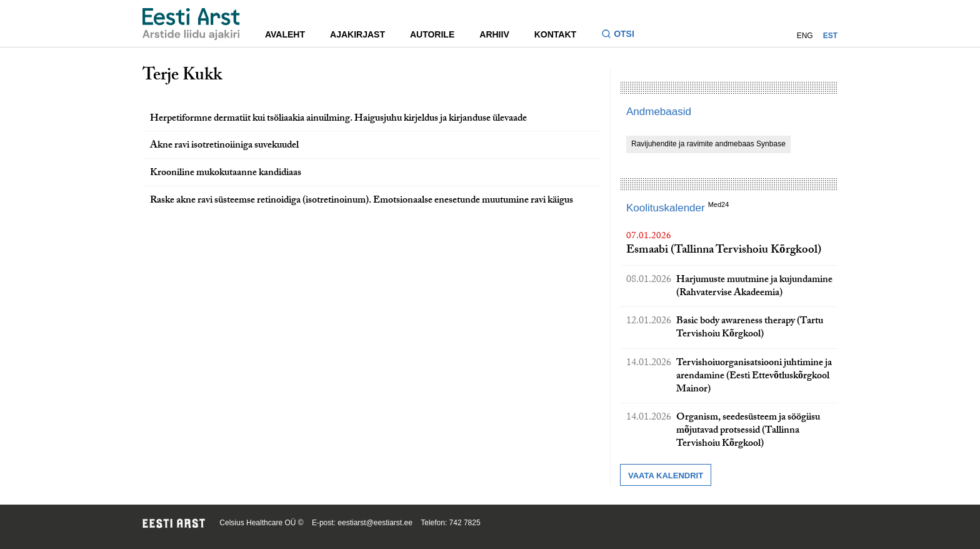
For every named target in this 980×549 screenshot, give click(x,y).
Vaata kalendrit (666, 476)
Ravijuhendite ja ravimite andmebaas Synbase (708, 144)
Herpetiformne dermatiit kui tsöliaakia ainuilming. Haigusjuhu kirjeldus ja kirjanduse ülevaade (338, 119)
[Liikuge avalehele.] (191, 24)
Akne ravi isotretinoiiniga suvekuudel (224, 146)
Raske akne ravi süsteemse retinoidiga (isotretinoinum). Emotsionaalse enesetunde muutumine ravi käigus (362, 201)
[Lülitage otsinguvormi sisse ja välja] (623, 35)
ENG (805, 36)
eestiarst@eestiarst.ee (375, 523)
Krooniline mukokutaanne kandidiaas (226, 174)
